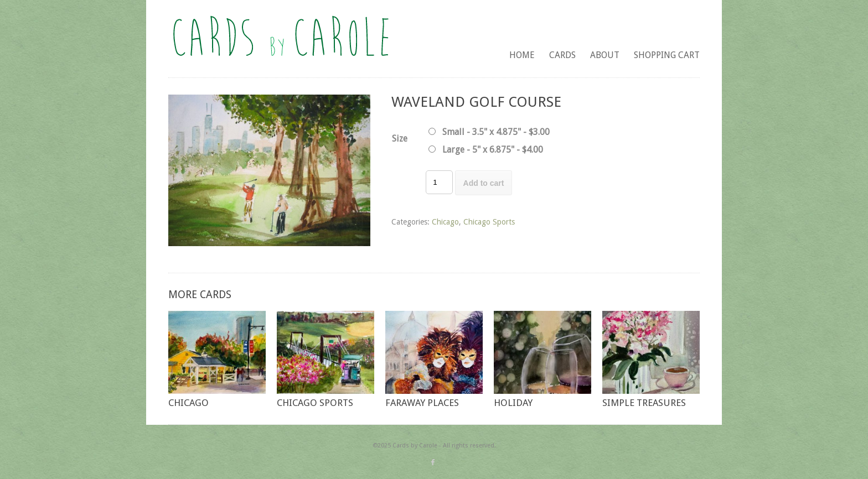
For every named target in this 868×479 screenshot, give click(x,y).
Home (522, 55)
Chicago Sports (489, 222)
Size (400, 139)
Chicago (445, 222)
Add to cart (484, 183)
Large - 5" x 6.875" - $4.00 (493, 150)
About (605, 55)
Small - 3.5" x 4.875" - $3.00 (496, 132)
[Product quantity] (439, 182)
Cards (562, 55)
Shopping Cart (667, 55)
